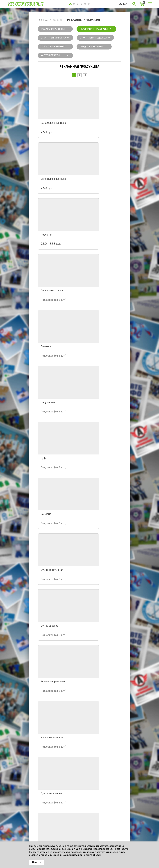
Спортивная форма (53, 38)
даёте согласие (41, 852)
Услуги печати (50, 55)
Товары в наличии (53, 29)
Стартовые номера (53, 47)
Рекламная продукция (94, 29)
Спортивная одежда (93, 38)
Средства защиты (91, 47)
